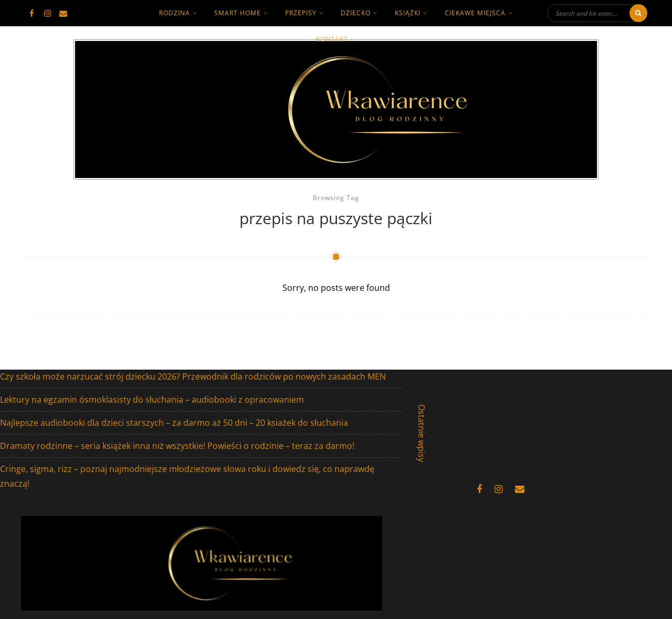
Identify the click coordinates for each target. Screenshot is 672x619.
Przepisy (301, 13)
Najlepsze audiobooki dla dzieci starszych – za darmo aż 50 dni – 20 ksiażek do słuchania (174, 423)
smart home (238, 13)
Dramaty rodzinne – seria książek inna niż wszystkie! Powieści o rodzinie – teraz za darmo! (177, 446)
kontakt (332, 39)
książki (408, 13)
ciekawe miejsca (475, 13)
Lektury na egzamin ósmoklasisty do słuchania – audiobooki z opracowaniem (152, 400)
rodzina (175, 13)
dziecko (356, 13)
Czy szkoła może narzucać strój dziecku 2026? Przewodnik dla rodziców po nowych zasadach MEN (193, 376)
